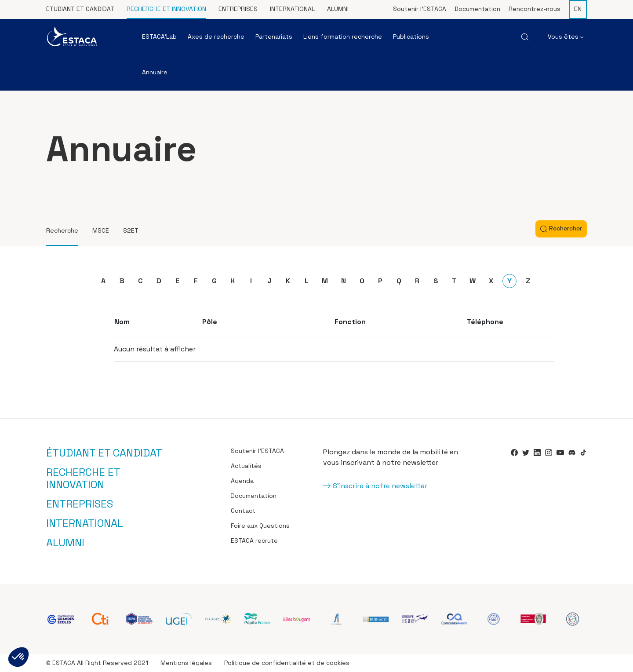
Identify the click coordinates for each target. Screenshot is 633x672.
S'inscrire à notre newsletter (380, 486)
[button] (18, 657)
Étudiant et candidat (80, 9)
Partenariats (274, 37)
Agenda (242, 481)
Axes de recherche (216, 37)
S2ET (131, 230)
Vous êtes (566, 37)
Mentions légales (186, 663)
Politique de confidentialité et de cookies (287, 663)
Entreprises (238, 9)
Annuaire (155, 72)
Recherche (62, 230)
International (292, 9)
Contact (243, 511)
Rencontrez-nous (535, 9)
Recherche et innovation (166, 9)
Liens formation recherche (343, 37)
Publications (411, 37)
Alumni (338, 9)
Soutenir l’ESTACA (420, 9)
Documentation (477, 9)
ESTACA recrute (254, 541)
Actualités (246, 466)
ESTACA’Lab (159, 37)
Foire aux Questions (260, 526)
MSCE (101, 230)
